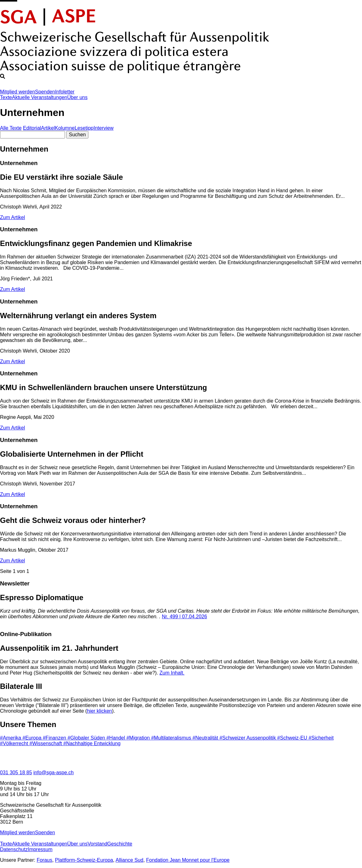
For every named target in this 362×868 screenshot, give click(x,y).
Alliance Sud (129, 860)
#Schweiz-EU (293, 738)
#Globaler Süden (87, 738)
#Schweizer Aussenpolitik (248, 738)
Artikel (48, 128)
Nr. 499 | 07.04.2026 (184, 617)
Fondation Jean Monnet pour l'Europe (188, 860)
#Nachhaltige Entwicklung (92, 743)
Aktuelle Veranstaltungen (40, 97)
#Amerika (11, 738)
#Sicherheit (321, 738)
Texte (6, 97)
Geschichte (120, 844)
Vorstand (97, 844)
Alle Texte (11, 128)
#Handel (117, 738)
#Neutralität (206, 738)
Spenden (45, 92)
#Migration (139, 738)
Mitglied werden (17, 92)
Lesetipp (84, 128)
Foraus (44, 860)
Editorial (32, 128)
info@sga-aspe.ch (54, 773)
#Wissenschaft (46, 743)
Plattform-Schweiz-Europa (84, 860)
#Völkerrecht (15, 743)
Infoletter (65, 92)
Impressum (40, 849)
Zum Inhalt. (172, 673)
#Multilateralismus (172, 738)
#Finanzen (55, 738)
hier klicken (99, 711)
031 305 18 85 (16, 773)
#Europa (33, 738)
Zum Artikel (12, 217)
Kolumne (65, 128)
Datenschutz (14, 849)
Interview (103, 128)
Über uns (77, 97)
